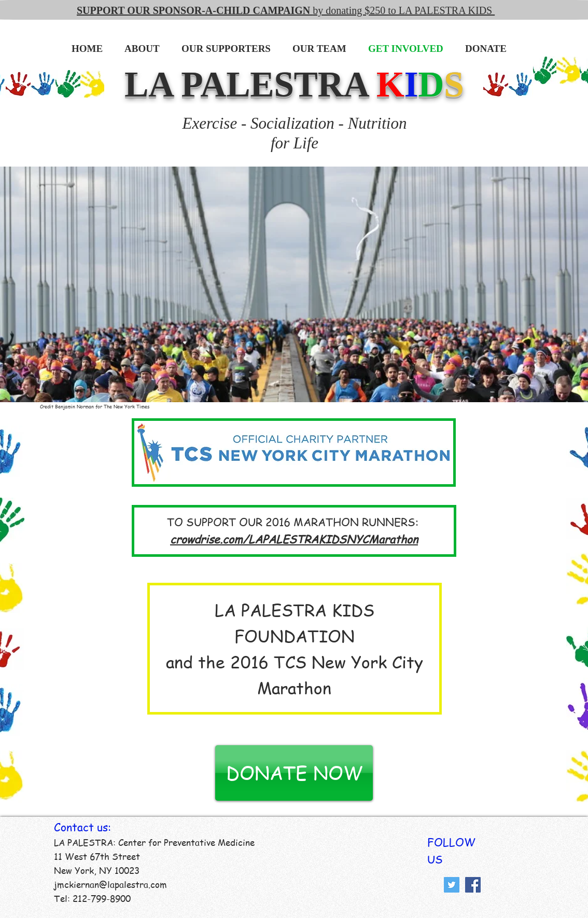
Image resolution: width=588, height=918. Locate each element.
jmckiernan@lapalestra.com (110, 884)
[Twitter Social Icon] (452, 885)
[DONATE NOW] (294, 773)
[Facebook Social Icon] (473, 885)
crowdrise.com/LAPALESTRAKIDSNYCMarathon (294, 539)
